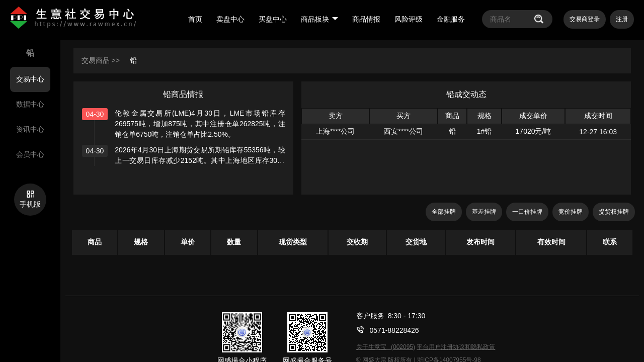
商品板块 (319, 19)
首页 (195, 19)
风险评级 (409, 19)
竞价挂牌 (571, 212)
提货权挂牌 (614, 212)
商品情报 (366, 19)
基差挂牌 (484, 212)
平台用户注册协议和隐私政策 (456, 347)
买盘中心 (273, 19)
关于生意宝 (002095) (386, 347)
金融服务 (451, 19)
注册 (622, 19)
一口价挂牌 (527, 212)
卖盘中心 (230, 19)
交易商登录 (585, 19)
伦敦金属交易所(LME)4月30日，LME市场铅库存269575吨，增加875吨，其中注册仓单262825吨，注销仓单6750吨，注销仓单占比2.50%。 (200, 124)
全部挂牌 (444, 212)
